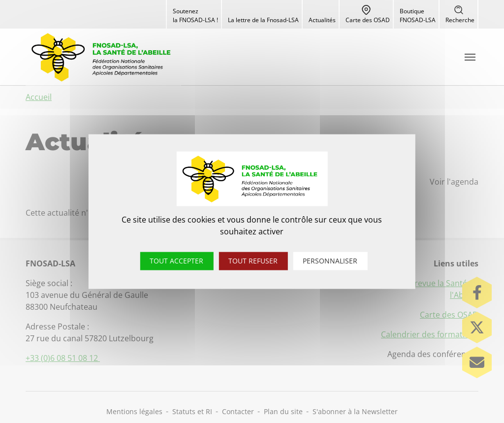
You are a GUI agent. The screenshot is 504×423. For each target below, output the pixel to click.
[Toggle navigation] (470, 57)
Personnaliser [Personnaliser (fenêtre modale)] (330, 261)
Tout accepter (176, 261)
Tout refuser (253, 261)
